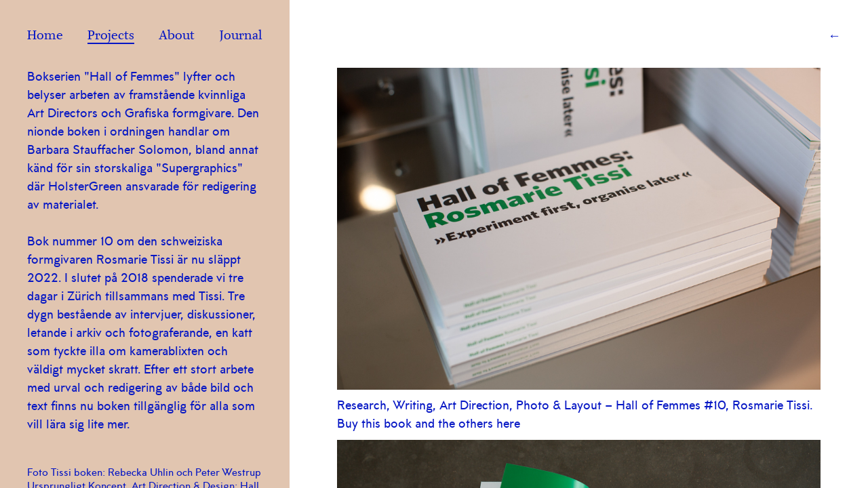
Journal (241, 36)
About (177, 36)
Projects (111, 36)
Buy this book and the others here (429, 424)
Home (45, 36)
